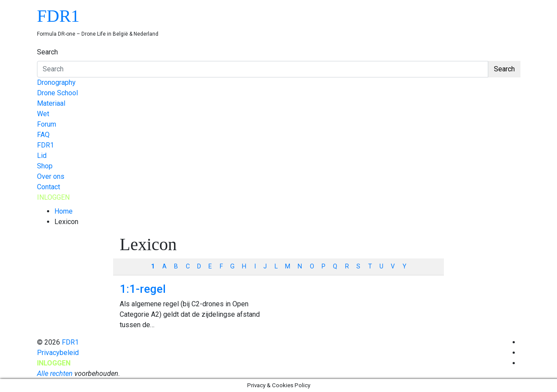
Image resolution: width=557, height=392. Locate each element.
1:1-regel (143, 289)
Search (47, 52)
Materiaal (51, 103)
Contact (49, 187)
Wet (43, 114)
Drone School (57, 93)
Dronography (56, 82)
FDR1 (58, 16)
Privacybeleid (58, 353)
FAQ (43, 135)
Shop (45, 166)
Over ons (51, 176)
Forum (47, 124)
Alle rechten (55, 374)
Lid (42, 156)
